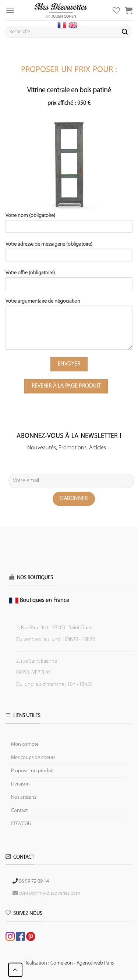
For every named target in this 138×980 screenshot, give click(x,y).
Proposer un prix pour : (69, 70)
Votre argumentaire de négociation (69, 327)
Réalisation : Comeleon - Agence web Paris (69, 963)
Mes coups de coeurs (33, 758)
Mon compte (25, 744)
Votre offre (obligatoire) (69, 283)
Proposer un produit (32, 771)
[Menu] (10, 10)
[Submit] (125, 32)
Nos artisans (24, 797)
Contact (19, 811)
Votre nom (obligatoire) (69, 225)
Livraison (20, 784)
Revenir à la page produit (66, 386)
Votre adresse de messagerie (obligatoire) (69, 254)
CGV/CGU (21, 824)
